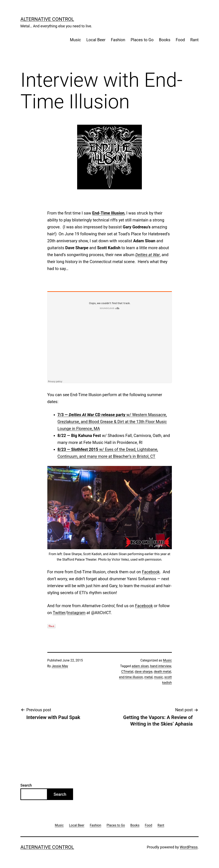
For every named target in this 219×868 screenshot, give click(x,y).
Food (180, 40)
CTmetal (127, 672)
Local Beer (96, 40)
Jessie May (60, 666)
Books (165, 40)
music (158, 677)
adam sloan (140, 666)
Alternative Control (47, 19)
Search (26, 785)
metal (148, 677)
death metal (163, 672)
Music (76, 40)
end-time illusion (131, 677)
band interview (161, 666)
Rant (194, 40)
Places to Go (142, 40)
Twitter (59, 613)
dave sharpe (143, 672)
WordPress (189, 847)
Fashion (118, 40)
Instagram (76, 613)
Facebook (151, 572)
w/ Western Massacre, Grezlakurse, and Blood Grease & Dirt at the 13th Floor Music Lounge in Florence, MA (112, 422)
